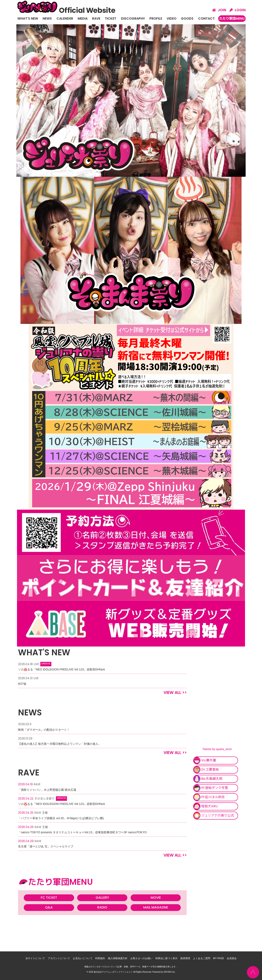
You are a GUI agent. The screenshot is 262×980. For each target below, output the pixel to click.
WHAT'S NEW (28, 18)
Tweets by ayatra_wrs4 (217, 749)
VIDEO (172, 18)
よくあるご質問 (202, 958)
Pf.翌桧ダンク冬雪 (211, 788)
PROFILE (156, 18)
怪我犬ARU (205, 806)
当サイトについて (35, 958)
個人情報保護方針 (118, 958)
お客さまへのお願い (141, 958)
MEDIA (83, 18)
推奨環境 (185, 958)
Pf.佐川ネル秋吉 (209, 797)
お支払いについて (83, 958)
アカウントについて (59, 958)
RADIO (102, 907)
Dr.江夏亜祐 (206, 770)
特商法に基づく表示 (166, 958)
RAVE (96, 18)
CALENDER (65, 18)
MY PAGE (219, 958)
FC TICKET (49, 898)
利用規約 (100, 958)
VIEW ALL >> (175, 692)
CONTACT (206, 18)
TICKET (111, 18)
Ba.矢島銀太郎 (208, 779)
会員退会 (232, 958)
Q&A (49, 907)
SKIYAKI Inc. (170, 972)
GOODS (187, 18)
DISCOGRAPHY (133, 18)
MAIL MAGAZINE (156, 907)
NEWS (47, 18)
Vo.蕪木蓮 (205, 760)
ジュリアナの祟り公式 (214, 816)
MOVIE (156, 898)
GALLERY (102, 898)
